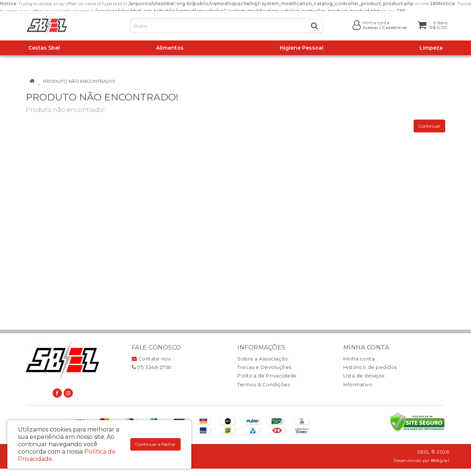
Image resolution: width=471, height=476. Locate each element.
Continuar (429, 126)
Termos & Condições (264, 384)
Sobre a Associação (263, 359)
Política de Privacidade (267, 376)
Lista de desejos (364, 376)
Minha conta (359, 359)
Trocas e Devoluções (264, 367)
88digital (440, 461)
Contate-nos (151, 359)
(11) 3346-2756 (151, 367)
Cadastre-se (394, 27)
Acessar (370, 27)
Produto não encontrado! (79, 81)
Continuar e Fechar (155, 444)
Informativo (358, 384)
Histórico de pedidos (370, 367)
